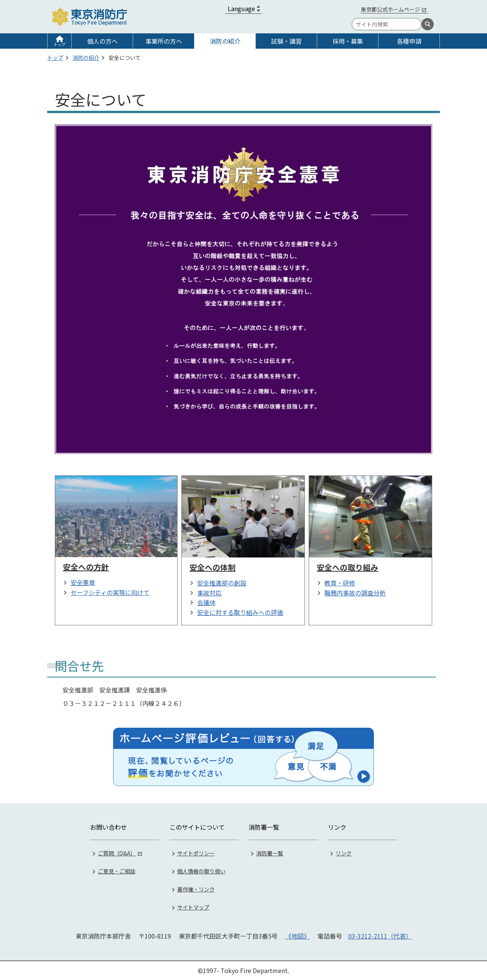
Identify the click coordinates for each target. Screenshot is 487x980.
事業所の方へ (164, 41)
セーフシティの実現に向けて (110, 592)
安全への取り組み (347, 567)
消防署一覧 (270, 853)
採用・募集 (348, 41)
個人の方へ (102, 41)
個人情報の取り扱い (201, 871)
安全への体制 (212, 567)
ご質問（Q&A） (117, 853)
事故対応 (209, 593)
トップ (59, 44)
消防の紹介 (225, 41)
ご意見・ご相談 (117, 871)
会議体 (206, 602)
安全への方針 (86, 567)
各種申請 (409, 41)
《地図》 (298, 936)
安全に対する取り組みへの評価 (240, 612)
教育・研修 (340, 583)
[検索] (428, 24)
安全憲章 (83, 582)
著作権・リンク (196, 889)
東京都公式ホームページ (390, 9)
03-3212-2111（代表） (380, 936)
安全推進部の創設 (222, 583)
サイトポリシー (196, 853)
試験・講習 (286, 41)
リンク (344, 853)
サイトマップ (193, 907)
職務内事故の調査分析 (355, 593)
